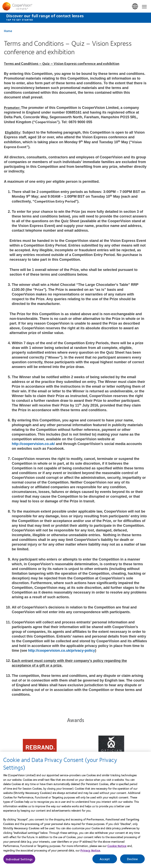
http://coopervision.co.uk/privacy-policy (62, 651)
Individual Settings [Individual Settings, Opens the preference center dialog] (19, 863)
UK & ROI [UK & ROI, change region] (135, 6)
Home (8, 31)
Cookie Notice (117, 850)
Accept (105, 863)
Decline (132, 863)
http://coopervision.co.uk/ (33, 444)
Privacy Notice (90, 854)
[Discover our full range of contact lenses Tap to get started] (75, 18)
